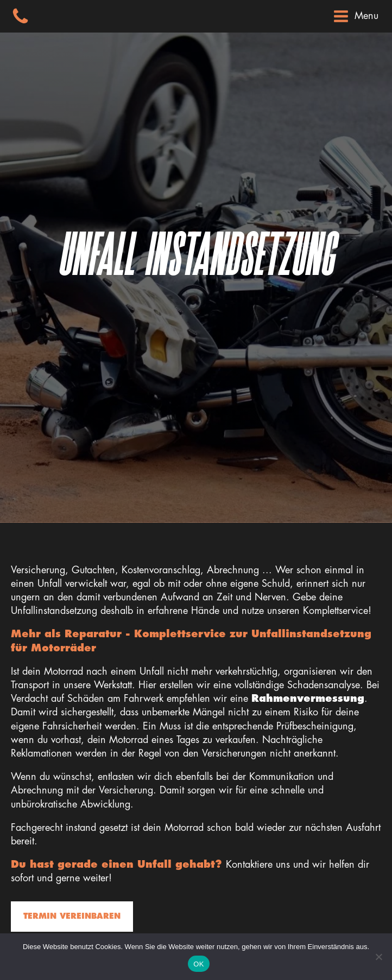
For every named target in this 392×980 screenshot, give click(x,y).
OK (198, 964)
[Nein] (378, 957)
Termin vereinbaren (72, 916)
